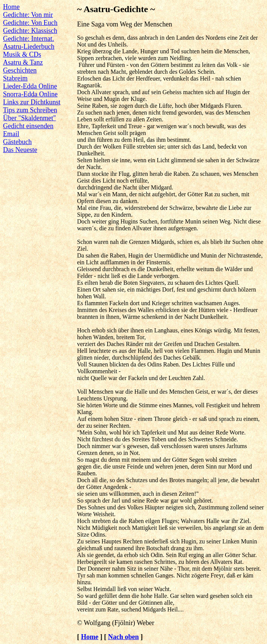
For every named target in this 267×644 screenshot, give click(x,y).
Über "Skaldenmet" (29, 118)
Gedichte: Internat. (29, 39)
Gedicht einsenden (28, 126)
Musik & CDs (22, 54)
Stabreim (15, 78)
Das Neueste (20, 150)
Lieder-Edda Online (30, 86)
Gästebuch (17, 142)
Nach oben (123, 637)
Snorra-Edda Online (30, 94)
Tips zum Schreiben (30, 110)
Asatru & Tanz (23, 62)
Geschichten (20, 70)
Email (11, 134)
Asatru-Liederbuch (29, 47)
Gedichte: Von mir (28, 15)
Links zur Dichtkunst (32, 102)
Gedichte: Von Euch (30, 23)
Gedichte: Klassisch (30, 31)
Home (11, 7)
